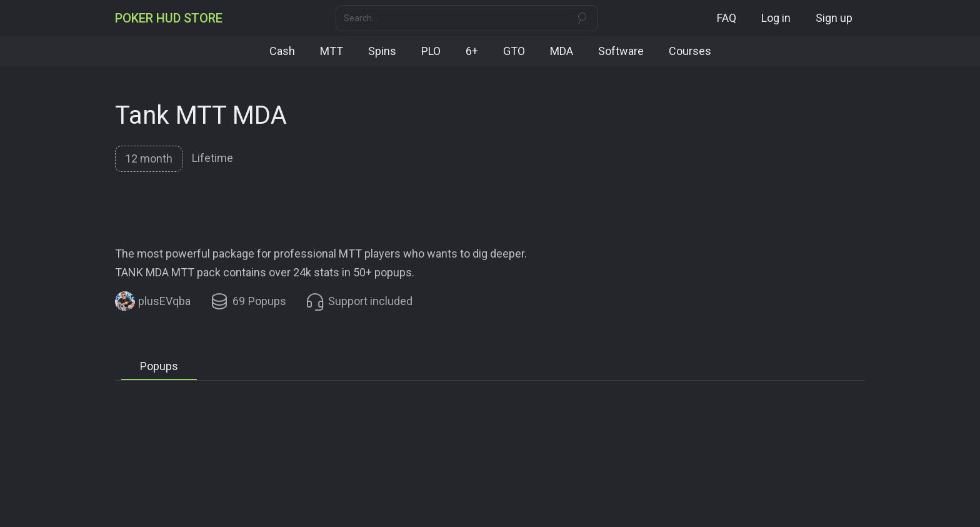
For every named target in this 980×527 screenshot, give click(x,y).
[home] (169, 18)
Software (621, 51)
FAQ (727, 18)
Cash (282, 51)
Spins (382, 51)
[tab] (148, 158)
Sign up (834, 18)
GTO (514, 51)
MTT (332, 51)
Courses (690, 51)
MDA (562, 51)
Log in (776, 18)
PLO (431, 51)
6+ (472, 51)
